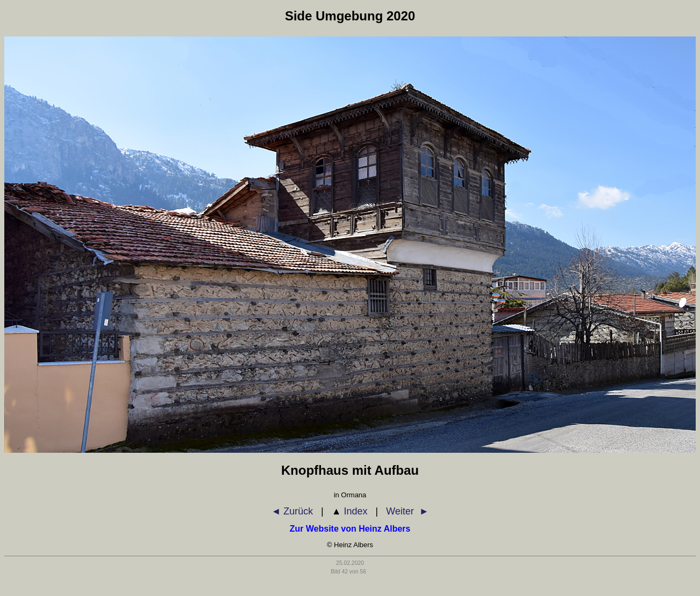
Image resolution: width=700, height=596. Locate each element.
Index (350, 511)
